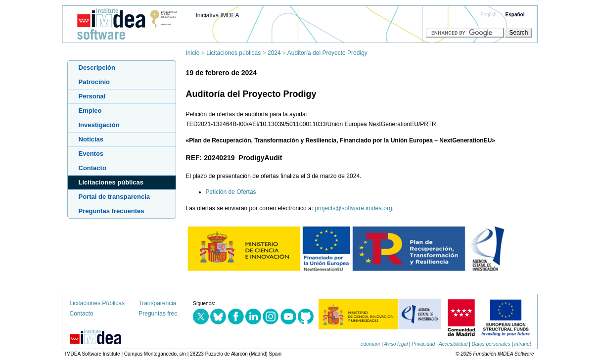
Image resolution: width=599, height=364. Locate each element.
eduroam (370, 344)
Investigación (99, 125)
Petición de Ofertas (231, 192)
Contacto (92, 168)
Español (515, 15)
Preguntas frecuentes (112, 211)
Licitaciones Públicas (97, 303)
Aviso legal (396, 344)
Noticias (91, 139)
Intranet (523, 344)
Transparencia (157, 303)
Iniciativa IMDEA (218, 15)
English (488, 15)
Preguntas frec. (159, 314)
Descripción (97, 68)
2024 (274, 53)
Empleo (90, 111)
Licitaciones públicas (233, 53)
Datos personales (491, 344)
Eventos (91, 154)
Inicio (193, 53)
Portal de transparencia (115, 197)
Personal (92, 96)
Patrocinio (94, 82)
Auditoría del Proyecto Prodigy (327, 53)
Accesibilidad (453, 344)
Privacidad (424, 344)
